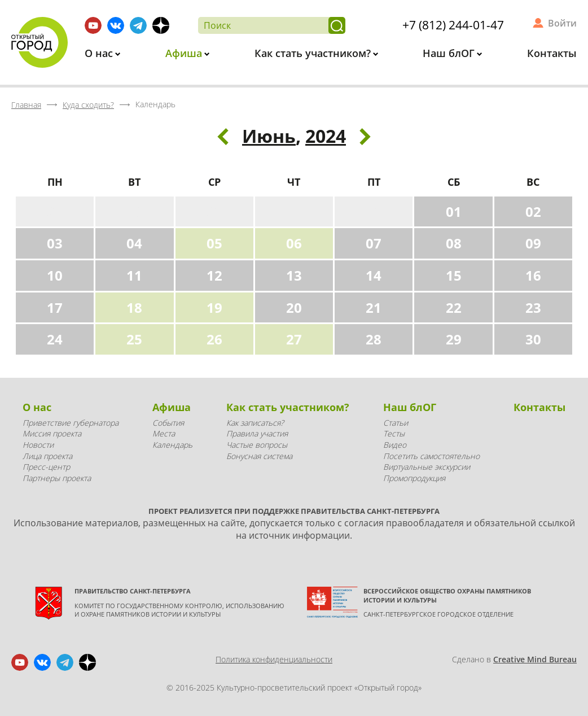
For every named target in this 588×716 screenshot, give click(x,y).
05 (214, 243)
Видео (395, 445)
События (168, 423)
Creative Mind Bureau (535, 659)
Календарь (172, 445)
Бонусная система (259, 456)
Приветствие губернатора (71, 423)
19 (214, 307)
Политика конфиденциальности (274, 659)
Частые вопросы (257, 445)
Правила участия (257, 433)
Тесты (394, 433)
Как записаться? (255, 423)
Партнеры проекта (57, 478)
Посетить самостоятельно (431, 456)
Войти (562, 23)
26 (214, 339)
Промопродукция (414, 478)
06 (294, 243)
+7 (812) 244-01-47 (453, 25)
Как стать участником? (314, 53)
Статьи (396, 423)
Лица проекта (47, 456)
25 (134, 339)
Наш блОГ (450, 53)
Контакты (552, 53)
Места (164, 433)
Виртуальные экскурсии (427, 467)
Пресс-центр (46, 467)
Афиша (185, 53)
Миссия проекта (52, 433)
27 (294, 339)
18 (134, 307)
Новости (38, 445)
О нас (100, 53)
